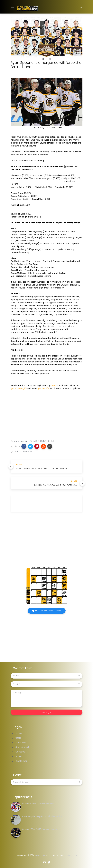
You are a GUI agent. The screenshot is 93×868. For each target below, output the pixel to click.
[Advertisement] (47, 415)
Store (19, 756)
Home (19, 733)
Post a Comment (23, 452)
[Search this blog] (47, 782)
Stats (18, 738)
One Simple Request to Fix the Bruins (42, 816)
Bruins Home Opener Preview (38, 803)
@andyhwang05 (19, 388)
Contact (20, 752)
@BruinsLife (43, 388)
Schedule (21, 743)
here (53, 385)
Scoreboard (22, 747)
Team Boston (71, 855)
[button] (24, 446)
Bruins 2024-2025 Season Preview (41, 829)
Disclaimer (21, 761)
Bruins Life (40, 855)
